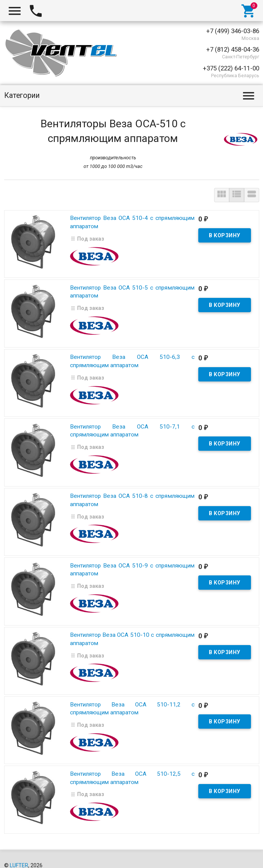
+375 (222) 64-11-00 (231, 68)
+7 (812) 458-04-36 (233, 49)
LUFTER (19, 853)
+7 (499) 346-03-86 (233, 31)
